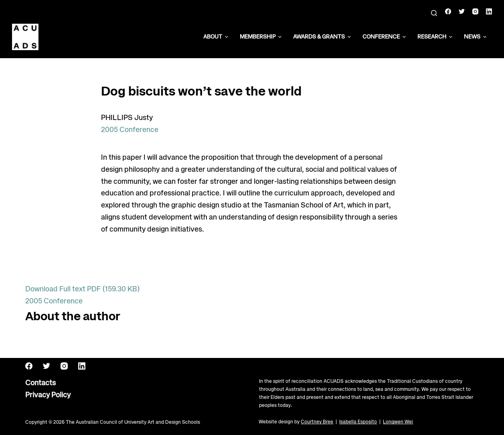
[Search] (434, 13)
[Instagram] (475, 11)
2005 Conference (130, 130)
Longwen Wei (398, 422)
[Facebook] (448, 11)
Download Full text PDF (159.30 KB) (83, 289)
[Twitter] (462, 11)
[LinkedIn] (489, 11)
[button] (227, 37)
